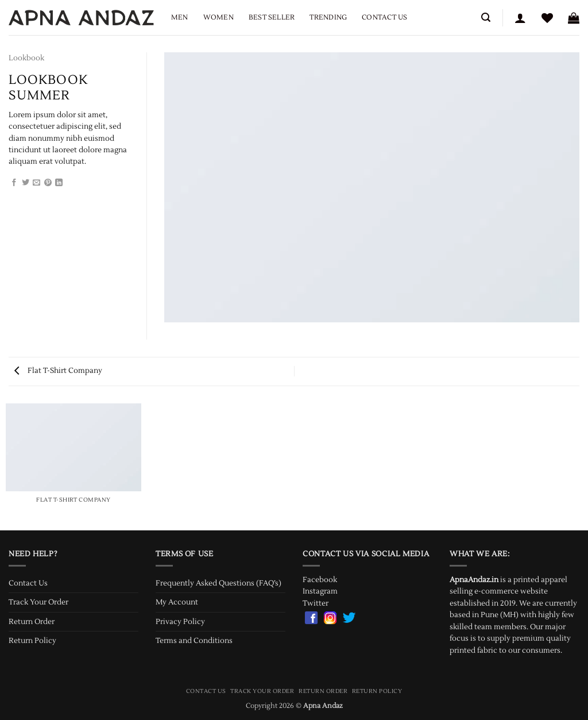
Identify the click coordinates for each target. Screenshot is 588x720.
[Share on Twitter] (26, 183)
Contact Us (384, 18)
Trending (328, 18)
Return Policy (32, 641)
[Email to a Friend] (36, 183)
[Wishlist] (547, 18)
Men (180, 18)
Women (218, 18)
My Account (177, 602)
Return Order (32, 622)
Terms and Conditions (194, 641)
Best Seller (272, 18)
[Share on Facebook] (14, 183)
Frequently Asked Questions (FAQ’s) (218, 583)
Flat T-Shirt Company (58, 371)
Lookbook (26, 58)
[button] (486, 18)
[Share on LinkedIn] (59, 183)
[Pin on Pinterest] (48, 183)
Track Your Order (38, 602)
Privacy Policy (180, 622)
